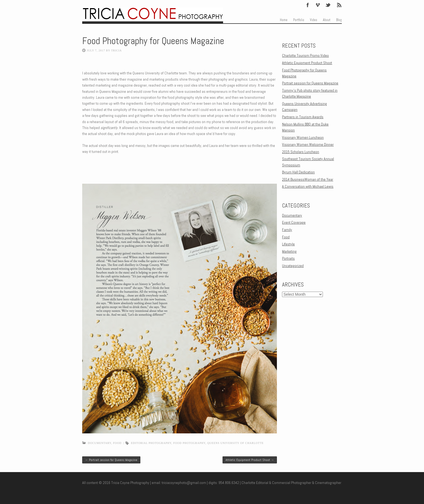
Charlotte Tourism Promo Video (305, 55)
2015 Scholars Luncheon (301, 152)
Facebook (308, 5)
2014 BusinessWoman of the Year (308, 179)
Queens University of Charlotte (235, 443)
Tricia (116, 50)
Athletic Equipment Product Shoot (250, 460)
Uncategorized (293, 266)
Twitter (328, 5)
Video (314, 20)
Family (287, 230)
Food (117, 443)
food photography (189, 443)
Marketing (289, 251)
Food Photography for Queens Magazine (153, 41)
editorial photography (151, 443)
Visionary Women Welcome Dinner (308, 144)
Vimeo (318, 5)
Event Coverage (294, 222)
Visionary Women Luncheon (303, 137)
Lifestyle (288, 244)
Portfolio (299, 20)
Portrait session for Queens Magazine (111, 460)
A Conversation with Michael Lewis (308, 186)
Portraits (288, 258)
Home (284, 20)
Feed (339, 5)
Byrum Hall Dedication (298, 172)
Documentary (100, 443)
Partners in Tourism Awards (303, 117)
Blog (339, 20)
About (327, 20)
